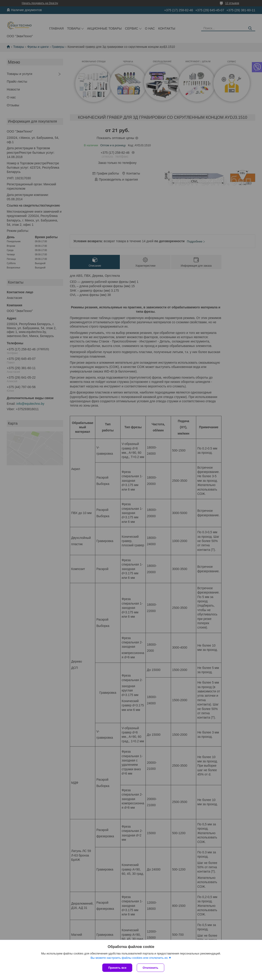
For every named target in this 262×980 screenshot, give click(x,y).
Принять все (117, 968)
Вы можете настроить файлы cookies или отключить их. (130, 958)
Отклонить (150, 968)
